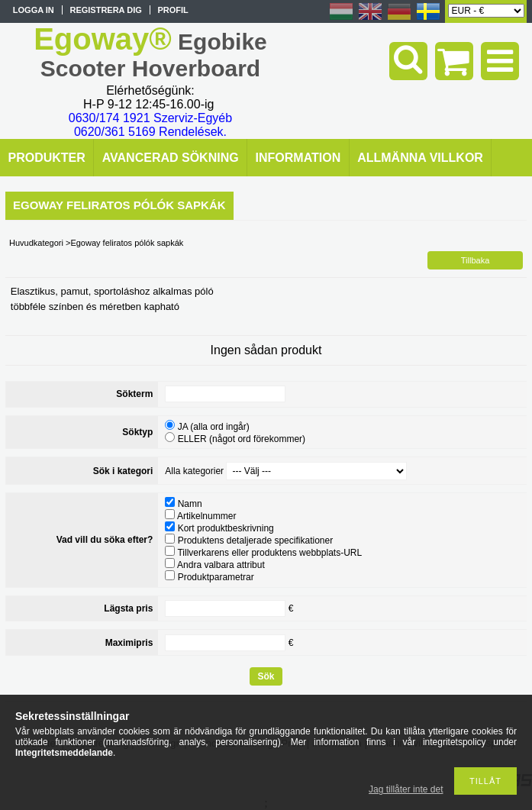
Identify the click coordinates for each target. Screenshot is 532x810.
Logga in (34, 10)
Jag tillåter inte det (406, 789)
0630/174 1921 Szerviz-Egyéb (150, 118)
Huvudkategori (36, 243)
